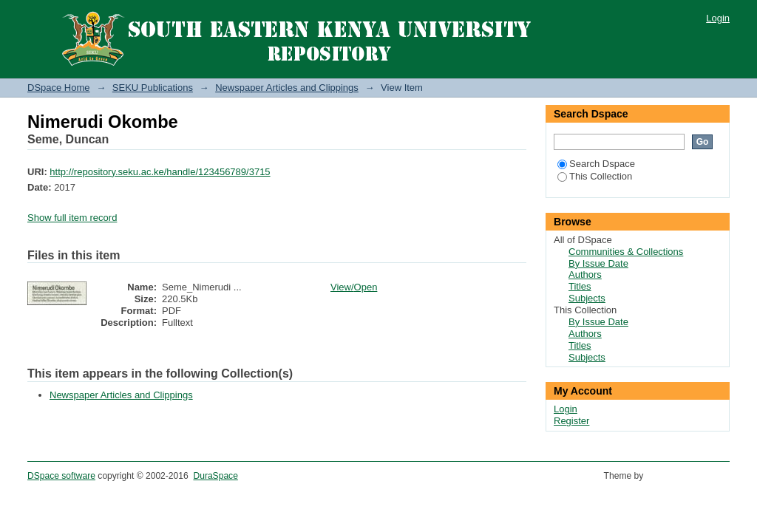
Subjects (587, 298)
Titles (580, 286)
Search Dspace (596, 164)
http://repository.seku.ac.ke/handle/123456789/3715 (160, 172)
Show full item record (72, 218)
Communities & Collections (626, 252)
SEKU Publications (153, 88)
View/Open (354, 287)
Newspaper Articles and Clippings (287, 88)
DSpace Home (59, 88)
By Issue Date (598, 263)
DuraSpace (215, 476)
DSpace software (61, 476)
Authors (585, 274)
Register (571, 421)
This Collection (595, 176)
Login (718, 18)
